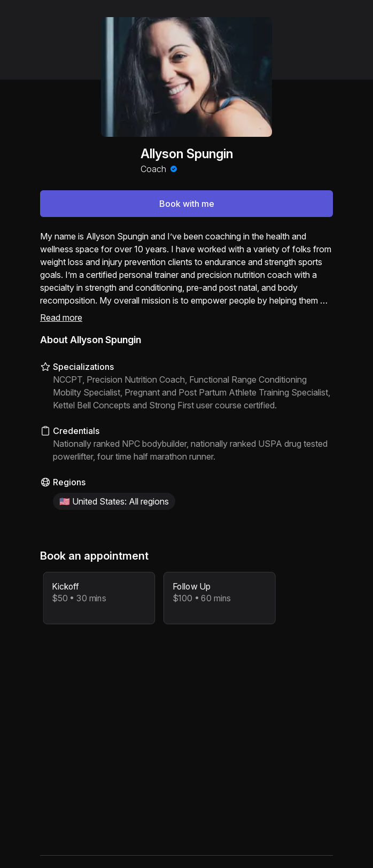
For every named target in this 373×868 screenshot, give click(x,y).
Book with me (187, 204)
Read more (61, 317)
